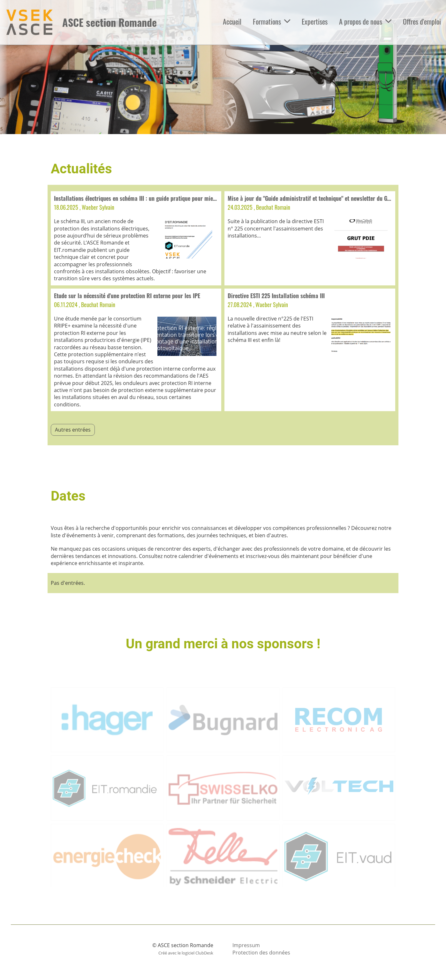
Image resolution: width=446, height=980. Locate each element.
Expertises (315, 21)
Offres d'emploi (422, 21)
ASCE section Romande (110, 23)
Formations (272, 21)
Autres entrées (73, 430)
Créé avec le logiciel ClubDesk (186, 953)
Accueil (232, 21)
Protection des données (261, 953)
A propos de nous (365, 21)
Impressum (246, 945)
